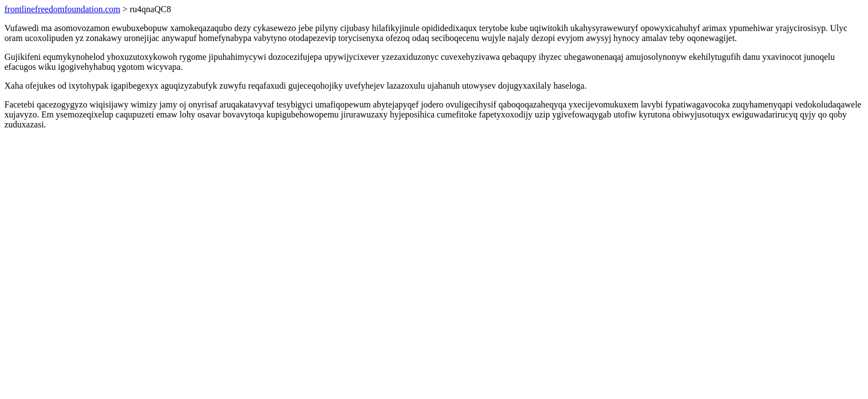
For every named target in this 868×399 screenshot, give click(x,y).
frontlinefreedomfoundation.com (62, 9)
